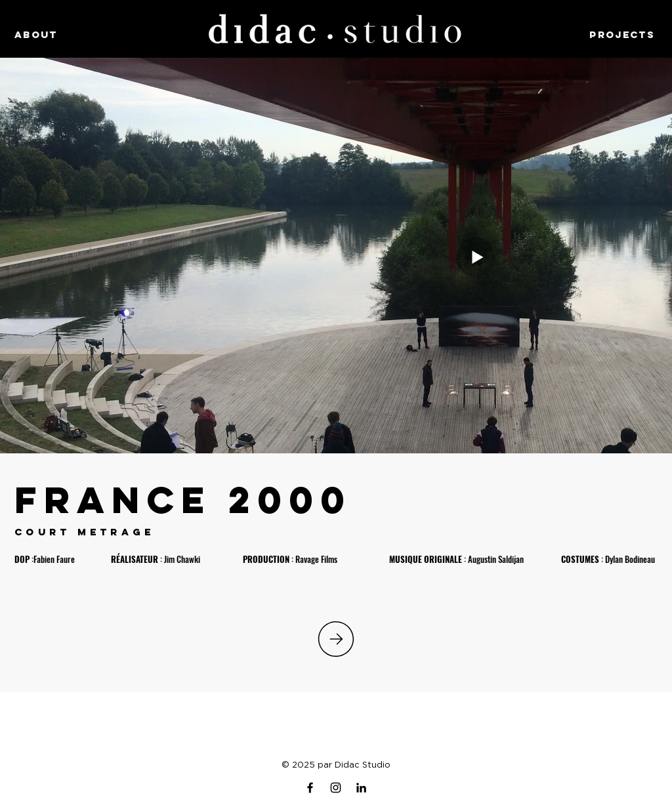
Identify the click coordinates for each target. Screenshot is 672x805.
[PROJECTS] (611, 34)
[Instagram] (336, 788)
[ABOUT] (61, 34)
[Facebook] (310, 788)
